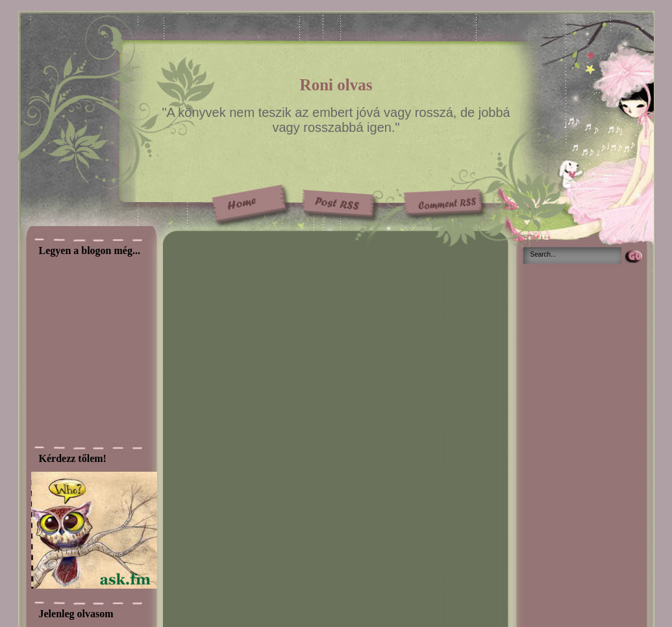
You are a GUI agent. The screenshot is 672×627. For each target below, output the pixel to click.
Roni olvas (336, 85)
